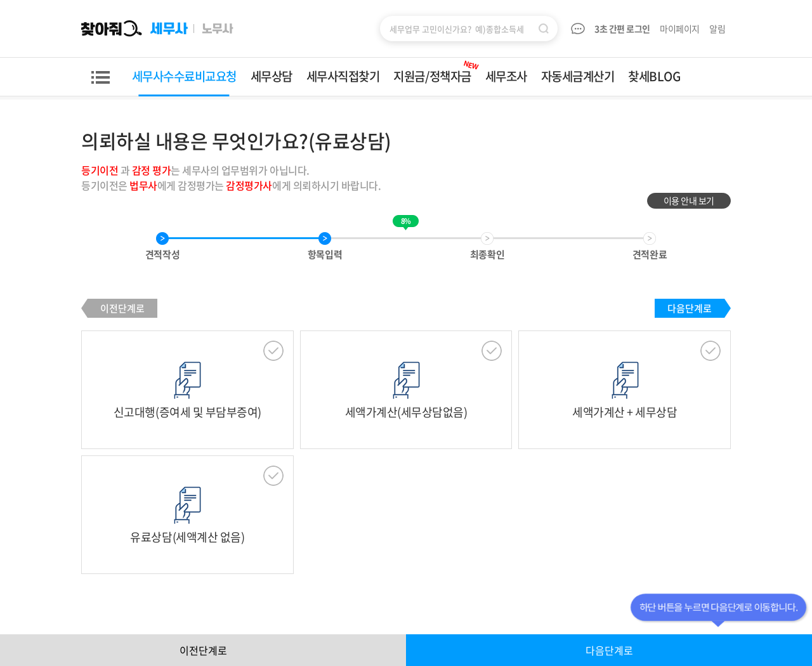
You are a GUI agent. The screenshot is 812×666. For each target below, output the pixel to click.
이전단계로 (122, 308)
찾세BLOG (654, 76)
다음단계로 (690, 308)
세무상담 (272, 76)
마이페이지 (680, 29)
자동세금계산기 (578, 76)
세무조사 (506, 76)
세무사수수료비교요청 (184, 76)
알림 (718, 29)
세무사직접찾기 (343, 76)
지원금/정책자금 (436, 71)
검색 (544, 29)
